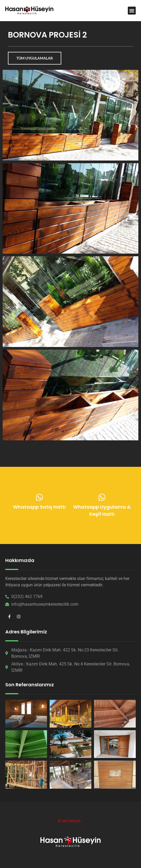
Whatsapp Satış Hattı (39, 508)
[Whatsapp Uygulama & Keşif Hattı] (102, 498)
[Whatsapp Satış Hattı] (39, 498)
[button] (132, 11)
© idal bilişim (69, 821)
